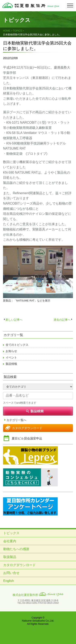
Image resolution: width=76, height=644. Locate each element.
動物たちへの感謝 (16, 549)
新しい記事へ (14, 320)
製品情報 (11, 364)
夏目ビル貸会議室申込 (27, 438)
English (9, 581)
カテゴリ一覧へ (16, 420)
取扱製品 (10, 557)
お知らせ (11, 351)
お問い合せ (11, 573)
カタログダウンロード (27, 428)
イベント (11, 358)
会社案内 (10, 541)
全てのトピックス (17, 345)
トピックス (11, 533)
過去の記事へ (62, 320)
